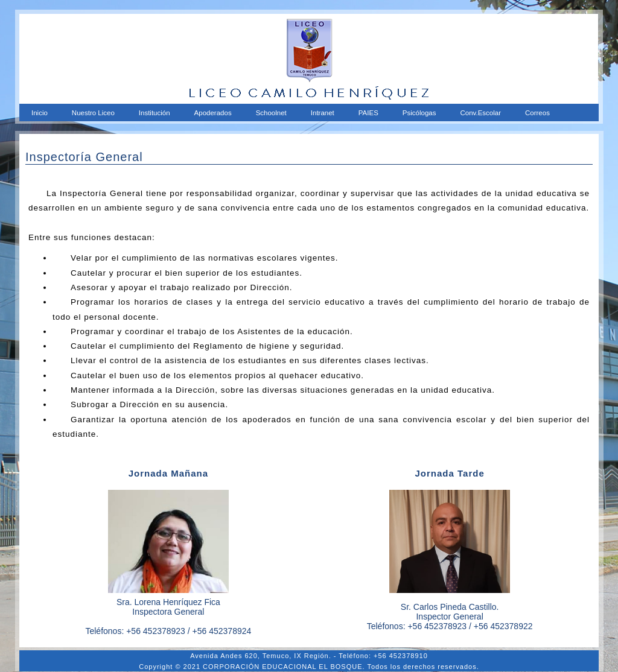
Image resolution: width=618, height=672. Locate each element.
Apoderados (213, 113)
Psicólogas (419, 113)
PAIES (368, 113)
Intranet (323, 113)
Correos (537, 113)
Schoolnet (271, 113)
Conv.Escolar (480, 113)
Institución (154, 113)
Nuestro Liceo (93, 113)
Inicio (40, 113)
